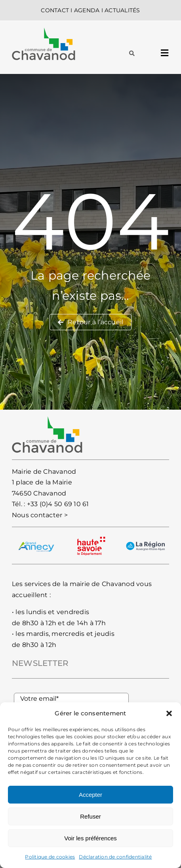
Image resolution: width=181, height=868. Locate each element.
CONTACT (55, 10)
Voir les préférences (90, 838)
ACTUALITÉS (122, 10)
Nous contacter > (40, 515)
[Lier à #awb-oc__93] (132, 53)
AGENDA (87, 10)
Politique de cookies (50, 857)
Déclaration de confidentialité (115, 857)
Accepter (90, 795)
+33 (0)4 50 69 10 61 (58, 504)
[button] (169, 713)
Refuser (90, 816)
